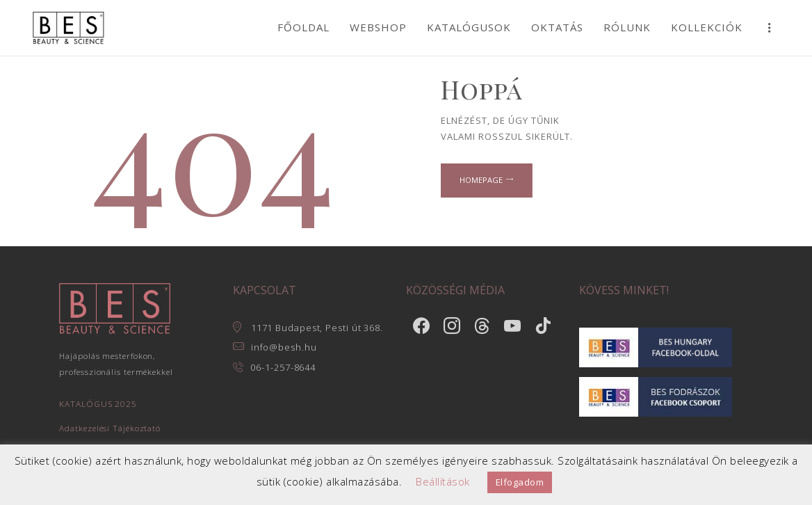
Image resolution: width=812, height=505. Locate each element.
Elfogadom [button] (520, 482)
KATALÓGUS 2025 (98, 403)
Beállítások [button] (443, 481)
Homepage (482, 181)
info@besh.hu (284, 347)
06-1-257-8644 (284, 367)
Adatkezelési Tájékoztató (110, 428)
